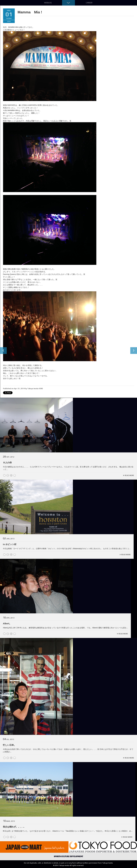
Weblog (48, 3)
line (15, 475)
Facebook (8, 475)
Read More (129, 475)
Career (89, 3)
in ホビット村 (10, 544)
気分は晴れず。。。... (14, 827)
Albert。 (7, 623)
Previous (3, 351)
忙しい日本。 (9, 745)
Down (68, 3)
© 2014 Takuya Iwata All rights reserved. (69, 865)
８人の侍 (7, 463)
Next (134, 351)
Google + (11, 475)
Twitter (4, 475)
